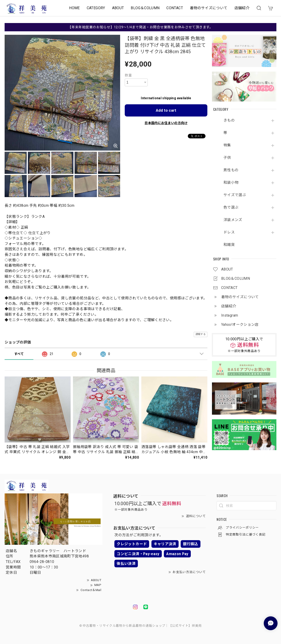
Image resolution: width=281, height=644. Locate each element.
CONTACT (175, 8)
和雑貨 (229, 245)
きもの (229, 120)
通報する (201, 334)
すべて (19, 354)
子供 (227, 158)
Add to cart (166, 110)
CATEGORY (96, 8)
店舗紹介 (242, 8)
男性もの (231, 170)
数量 (128, 75)
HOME (74, 8)
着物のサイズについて (209, 8)
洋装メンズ (233, 220)
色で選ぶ (231, 207)
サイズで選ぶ (235, 195)
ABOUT (118, 8)
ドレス (229, 232)
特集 (227, 145)
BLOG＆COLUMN (145, 8)
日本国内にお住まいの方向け (166, 123)
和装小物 (231, 183)
